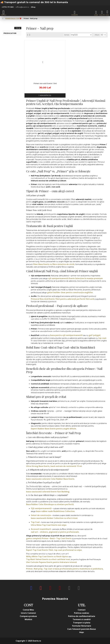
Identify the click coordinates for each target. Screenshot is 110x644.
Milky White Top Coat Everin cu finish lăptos (47, 557)
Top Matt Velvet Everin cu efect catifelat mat (48, 559)
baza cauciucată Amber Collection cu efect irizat (54, 518)
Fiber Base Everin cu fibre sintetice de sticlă (54, 264)
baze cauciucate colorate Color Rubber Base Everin (50, 479)
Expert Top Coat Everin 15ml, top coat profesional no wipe (54, 550)
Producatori (10, 33)
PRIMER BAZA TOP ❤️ (13, 18)
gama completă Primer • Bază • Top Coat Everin (49, 538)
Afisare (97, 35)
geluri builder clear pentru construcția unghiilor (70, 292)
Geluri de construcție (41, 515)
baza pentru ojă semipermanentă (66, 335)
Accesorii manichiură (41, 529)
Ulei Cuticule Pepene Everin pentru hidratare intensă (51, 562)
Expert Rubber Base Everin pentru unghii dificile (54, 429)
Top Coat (35, 522)
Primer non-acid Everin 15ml (45, 83)
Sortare (67, 35)
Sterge (18, 28)
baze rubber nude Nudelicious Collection (55, 511)
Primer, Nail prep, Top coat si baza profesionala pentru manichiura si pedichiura (65, 569)
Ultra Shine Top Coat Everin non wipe (49, 525)
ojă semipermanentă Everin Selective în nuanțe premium (75, 278)
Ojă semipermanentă (41, 508)
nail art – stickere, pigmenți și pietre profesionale (55, 532)
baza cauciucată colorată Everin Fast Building (48, 492)
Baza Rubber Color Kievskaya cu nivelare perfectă (50, 504)
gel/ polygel (95, 335)
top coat (102, 338)
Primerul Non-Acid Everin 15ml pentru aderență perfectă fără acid (62, 299)
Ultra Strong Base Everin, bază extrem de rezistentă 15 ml (54, 466)
